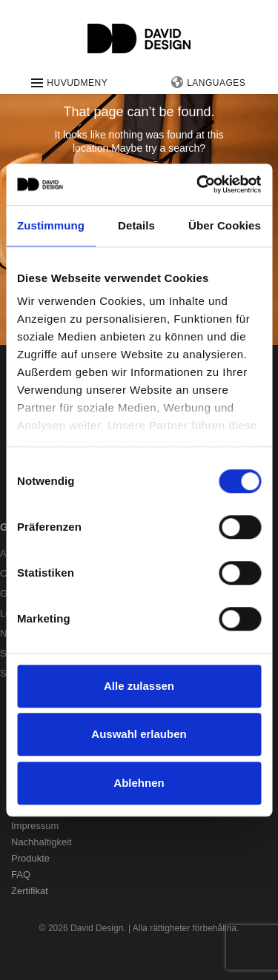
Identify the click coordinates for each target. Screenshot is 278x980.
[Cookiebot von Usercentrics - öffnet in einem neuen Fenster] (198, 184)
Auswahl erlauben (139, 734)
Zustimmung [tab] (51, 225)
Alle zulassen (139, 686)
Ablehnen (139, 783)
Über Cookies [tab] (225, 225)
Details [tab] (136, 225)
